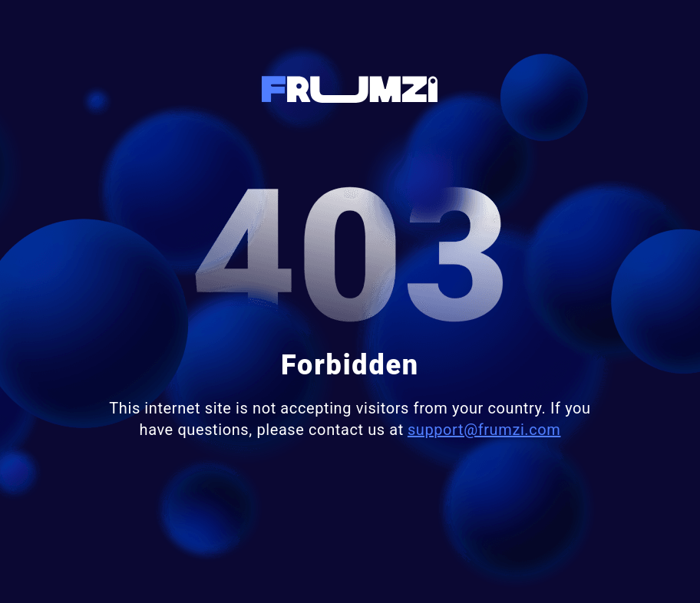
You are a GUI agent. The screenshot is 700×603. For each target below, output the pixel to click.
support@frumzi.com (484, 430)
